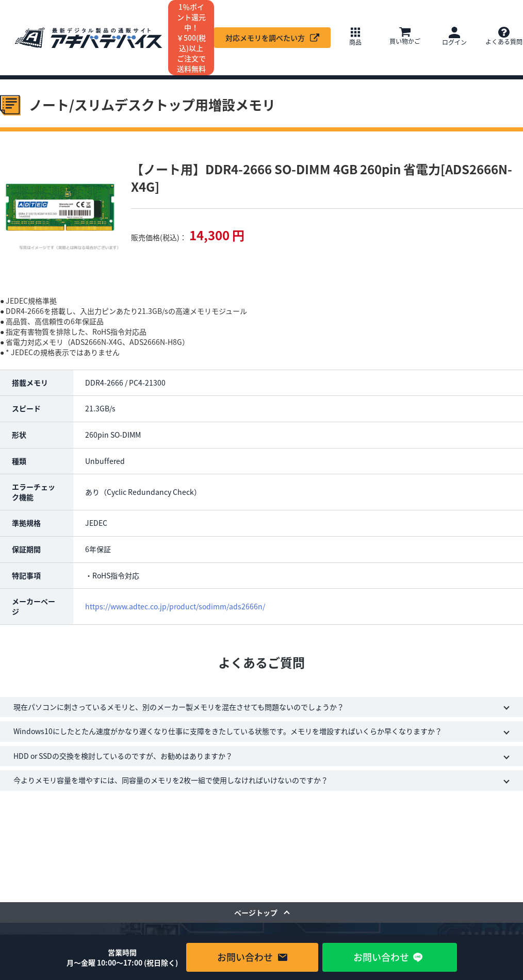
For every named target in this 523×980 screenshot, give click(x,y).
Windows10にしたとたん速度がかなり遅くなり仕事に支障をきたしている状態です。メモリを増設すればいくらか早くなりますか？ (228, 731)
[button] (355, 38)
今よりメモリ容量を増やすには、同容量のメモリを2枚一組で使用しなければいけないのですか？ (171, 780)
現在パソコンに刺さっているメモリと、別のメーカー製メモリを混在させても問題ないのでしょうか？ (179, 707)
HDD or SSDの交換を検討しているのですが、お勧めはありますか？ (123, 756)
